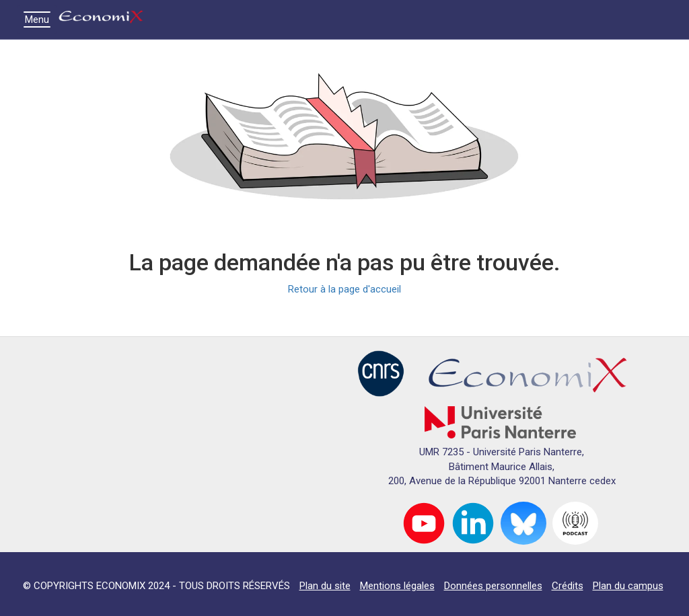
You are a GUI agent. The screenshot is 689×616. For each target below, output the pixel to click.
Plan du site (325, 586)
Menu (40, 20)
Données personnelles (493, 586)
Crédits (568, 586)
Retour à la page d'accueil (344, 289)
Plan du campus (628, 586)
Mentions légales (397, 586)
